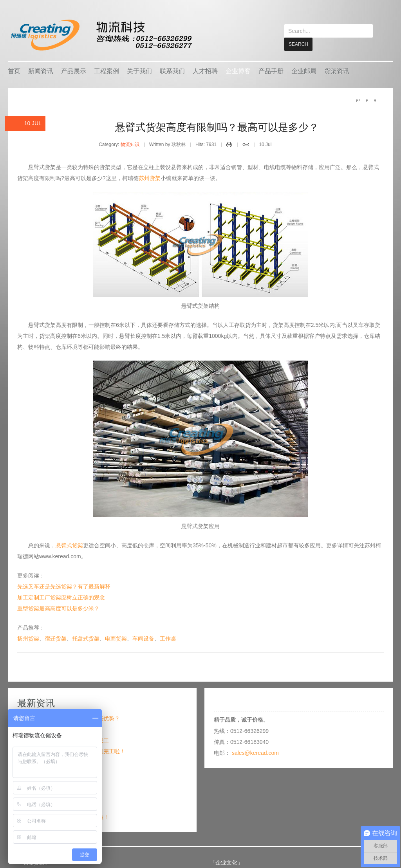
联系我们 (172, 71)
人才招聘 (205, 71)
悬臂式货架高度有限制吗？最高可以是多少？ (217, 127)
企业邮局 (304, 71)
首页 (14, 71)
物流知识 (130, 144)
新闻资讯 (41, 71)
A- (376, 100)
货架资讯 (337, 71)
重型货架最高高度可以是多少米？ (58, 608)
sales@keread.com (255, 753)
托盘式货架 (86, 638)
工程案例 (107, 71)
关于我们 (139, 71)
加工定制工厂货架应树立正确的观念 (61, 597)
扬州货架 (28, 638)
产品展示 (74, 71)
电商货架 (116, 638)
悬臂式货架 (69, 545)
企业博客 (238, 71)
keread (101, 35)
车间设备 (143, 638)
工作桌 (168, 638)
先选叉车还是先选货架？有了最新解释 (64, 586)
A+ (358, 100)
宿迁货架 (56, 638)
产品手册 (271, 71)
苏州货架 (150, 178)
